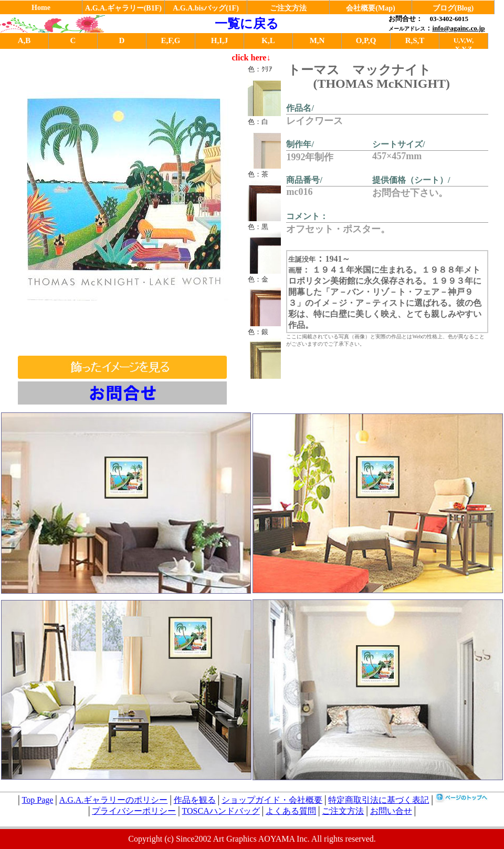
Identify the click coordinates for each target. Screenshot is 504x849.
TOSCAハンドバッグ (221, 811)
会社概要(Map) (370, 8)
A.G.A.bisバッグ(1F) (206, 8)
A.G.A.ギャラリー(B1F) (123, 8)
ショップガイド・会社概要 (272, 800)
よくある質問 (291, 811)
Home (41, 8)
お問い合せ (391, 811)
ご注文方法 (288, 8)
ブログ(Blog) (453, 8)
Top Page (38, 800)
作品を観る (195, 800)
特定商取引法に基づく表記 (379, 800)
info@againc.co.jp (458, 28)
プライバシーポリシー (134, 811)
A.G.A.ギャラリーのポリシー (114, 800)
